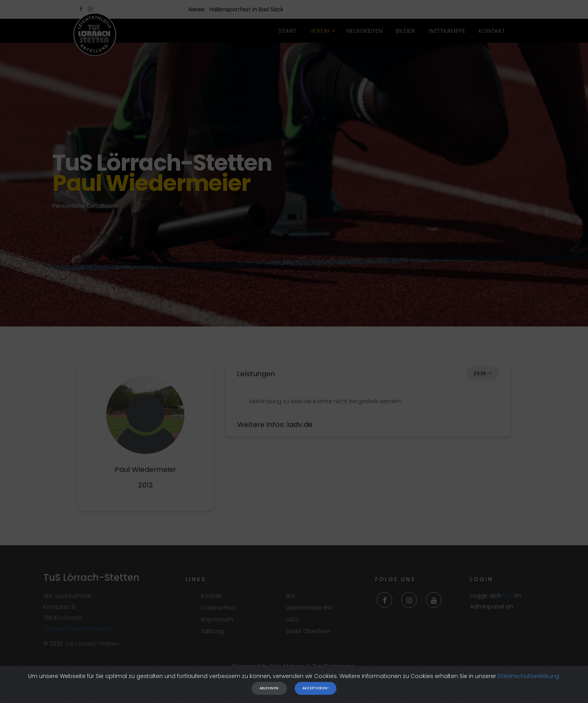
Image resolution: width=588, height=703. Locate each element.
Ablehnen (269, 690)
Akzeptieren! (315, 690)
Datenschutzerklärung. (529, 678)
